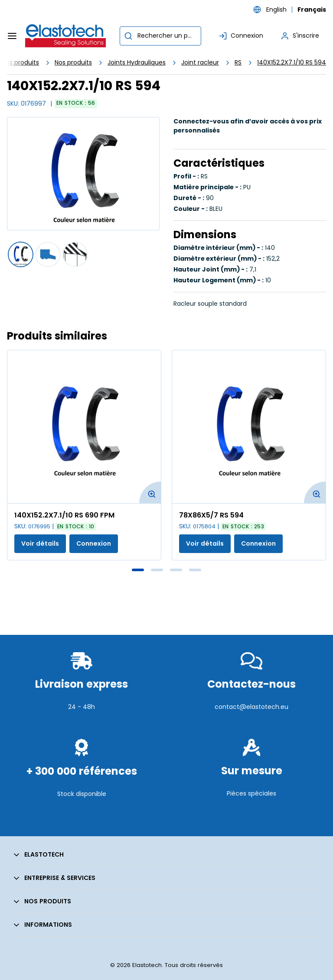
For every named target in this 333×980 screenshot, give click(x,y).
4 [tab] (195, 570)
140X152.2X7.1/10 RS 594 (292, 62)
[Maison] (66, 36)
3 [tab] (176, 570)
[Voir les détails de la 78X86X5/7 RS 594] (249, 427)
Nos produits (73, 62)
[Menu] (12, 36)
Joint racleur (200, 62)
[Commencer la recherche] (128, 36)
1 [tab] (138, 570)
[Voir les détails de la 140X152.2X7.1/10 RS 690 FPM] (84, 427)
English (276, 10)
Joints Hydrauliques (137, 62)
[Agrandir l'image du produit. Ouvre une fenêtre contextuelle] (150, 492)
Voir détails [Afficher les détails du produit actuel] (40, 543)
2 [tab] (157, 570)
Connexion (94, 543)
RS (238, 62)
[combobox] (160, 36)
